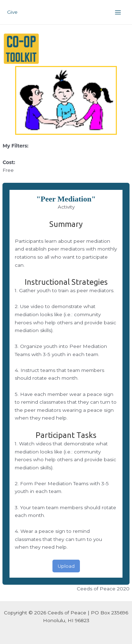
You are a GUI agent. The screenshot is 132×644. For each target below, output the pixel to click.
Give (12, 12)
